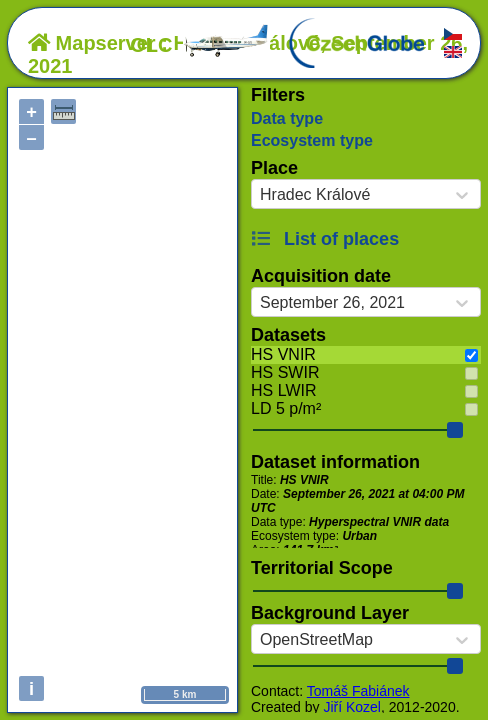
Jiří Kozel (352, 707)
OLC (200, 45)
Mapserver (92, 43)
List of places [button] (325, 239)
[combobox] (260, 195)
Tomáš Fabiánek (358, 691)
